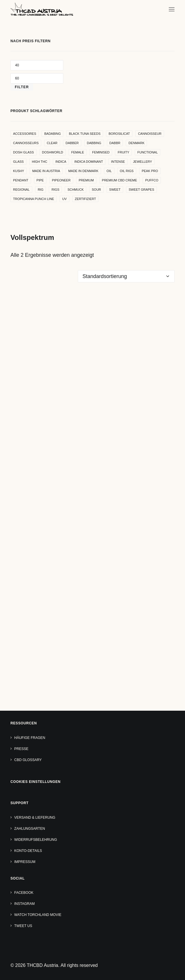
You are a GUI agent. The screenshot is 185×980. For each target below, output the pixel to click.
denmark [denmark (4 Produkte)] (136, 143)
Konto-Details (28, 851)
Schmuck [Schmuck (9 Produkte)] (76, 190)
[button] (172, 9)
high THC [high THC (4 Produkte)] (40, 162)
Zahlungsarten (30, 829)
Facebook (24, 893)
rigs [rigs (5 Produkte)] (55, 190)
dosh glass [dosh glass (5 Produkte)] (24, 152)
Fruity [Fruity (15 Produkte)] (123, 152)
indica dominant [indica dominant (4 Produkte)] (89, 162)
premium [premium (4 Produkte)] (86, 180)
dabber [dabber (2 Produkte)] (72, 143)
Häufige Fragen (30, 738)
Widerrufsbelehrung (36, 840)
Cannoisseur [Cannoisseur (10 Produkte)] (150, 134)
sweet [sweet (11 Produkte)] (115, 190)
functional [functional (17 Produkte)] (148, 152)
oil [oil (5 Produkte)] (109, 171)
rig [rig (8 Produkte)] (41, 190)
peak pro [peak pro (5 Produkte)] (150, 171)
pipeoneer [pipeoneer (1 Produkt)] (61, 180)
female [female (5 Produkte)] (78, 152)
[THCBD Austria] (42, 9)
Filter (22, 87)
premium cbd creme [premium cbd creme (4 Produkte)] (120, 180)
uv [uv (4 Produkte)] (64, 199)
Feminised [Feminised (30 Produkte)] (101, 152)
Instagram (24, 904)
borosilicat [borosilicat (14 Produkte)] (119, 134)
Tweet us (23, 926)
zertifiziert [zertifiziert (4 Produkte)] (86, 199)
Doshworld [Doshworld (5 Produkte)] (53, 152)
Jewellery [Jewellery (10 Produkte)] (142, 162)
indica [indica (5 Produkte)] (61, 162)
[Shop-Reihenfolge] (126, 276)
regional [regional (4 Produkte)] (21, 190)
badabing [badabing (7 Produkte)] (52, 134)
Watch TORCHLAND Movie (38, 915)
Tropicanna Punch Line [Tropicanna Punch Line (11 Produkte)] (34, 199)
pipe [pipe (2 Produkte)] (40, 180)
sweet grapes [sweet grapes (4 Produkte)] (141, 190)
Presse (21, 749)
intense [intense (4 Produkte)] (118, 162)
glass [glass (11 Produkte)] (18, 162)
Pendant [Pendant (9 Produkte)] (21, 180)
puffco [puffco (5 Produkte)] (152, 180)
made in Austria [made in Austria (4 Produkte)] (46, 171)
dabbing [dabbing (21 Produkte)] (94, 143)
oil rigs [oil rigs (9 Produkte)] (127, 171)
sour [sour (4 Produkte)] (96, 190)
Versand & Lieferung (35, 818)
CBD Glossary (28, 760)
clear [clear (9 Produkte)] (52, 143)
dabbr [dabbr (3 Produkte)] (115, 143)
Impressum (25, 862)
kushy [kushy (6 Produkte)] (19, 171)
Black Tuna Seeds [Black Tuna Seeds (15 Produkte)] (85, 134)
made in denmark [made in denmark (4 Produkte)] (83, 171)
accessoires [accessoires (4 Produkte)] (25, 134)
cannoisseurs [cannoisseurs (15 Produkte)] (26, 143)
